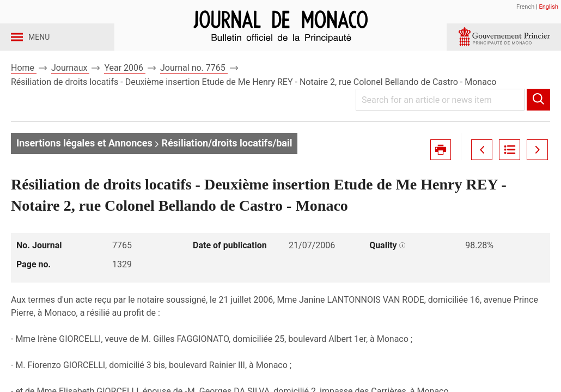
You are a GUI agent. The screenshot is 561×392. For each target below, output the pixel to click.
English (548, 7)
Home (24, 86)
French (525, 7)
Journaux (70, 86)
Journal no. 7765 (194, 86)
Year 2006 (125, 86)
